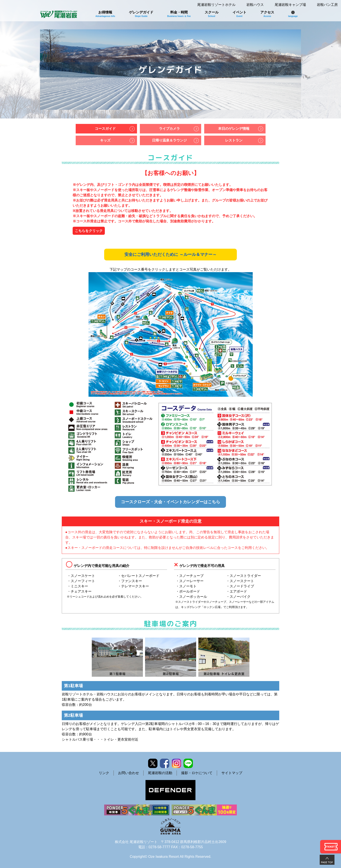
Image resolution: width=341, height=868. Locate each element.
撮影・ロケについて (197, 773)
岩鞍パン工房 (327, 5)
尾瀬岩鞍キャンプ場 (290, 5)
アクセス (267, 14)
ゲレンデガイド (141, 14)
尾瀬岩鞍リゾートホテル (216, 5)
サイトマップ (232, 773)
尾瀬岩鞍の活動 (160, 773)
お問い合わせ (129, 773)
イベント (239, 14)
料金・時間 (179, 14)
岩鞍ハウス (255, 5)
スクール (212, 14)
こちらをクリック (89, 231)
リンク (104, 773)
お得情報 (105, 14)
